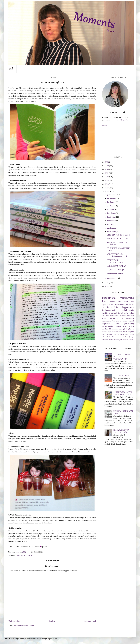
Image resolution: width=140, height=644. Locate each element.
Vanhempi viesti (90, 621)
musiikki (123, 316)
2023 (107, 166)
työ (110, 332)
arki (119, 302)
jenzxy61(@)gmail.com (122, 120)
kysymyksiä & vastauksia (122, 318)
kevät (121, 313)
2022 (107, 169)
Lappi (107, 316)
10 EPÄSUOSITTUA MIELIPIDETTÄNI (121, 431)
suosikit (121, 337)
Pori (113, 321)
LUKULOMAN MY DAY (116, 266)
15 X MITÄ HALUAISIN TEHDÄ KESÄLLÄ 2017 (123, 393)
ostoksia (105, 329)
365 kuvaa (107, 307)
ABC (126, 337)
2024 (107, 162)
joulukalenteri (108, 310)
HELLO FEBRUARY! (115, 274)
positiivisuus (114, 316)
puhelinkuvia (128, 310)
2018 (107, 184)
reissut (114, 313)
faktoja (118, 321)
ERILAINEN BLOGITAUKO (118, 239)
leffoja (132, 334)
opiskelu (24, 555)
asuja (126, 313)
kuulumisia (109, 298)
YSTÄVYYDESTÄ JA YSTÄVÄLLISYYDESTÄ (117, 255)
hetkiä (131, 321)
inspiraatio (106, 324)
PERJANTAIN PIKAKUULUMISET (116, 261)
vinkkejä (30, 555)
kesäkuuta (111, 217)
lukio (18, 555)
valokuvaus (127, 298)
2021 (107, 173)
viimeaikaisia (117, 332)
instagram (119, 340)
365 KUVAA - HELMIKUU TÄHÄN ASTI (117, 243)
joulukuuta (111, 195)
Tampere (125, 321)
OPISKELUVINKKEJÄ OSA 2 (118, 235)
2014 (107, 286)
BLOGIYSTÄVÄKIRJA (115, 270)
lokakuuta (111, 202)
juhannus (117, 326)
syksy (112, 302)
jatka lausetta (107, 334)
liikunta (115, 337)
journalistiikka (108, 326)
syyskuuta (111, 206)
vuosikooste (107, 321)
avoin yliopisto (128, 332)
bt (133, 305)
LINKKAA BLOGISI (121, 376)
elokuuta (111, 209)
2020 (107, 177)
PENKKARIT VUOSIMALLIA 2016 (118, 249)
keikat (104, 318)
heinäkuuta (112, 213)
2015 (107, 283)
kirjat (124, 326)
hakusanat (112, 340)
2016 (107, 192)
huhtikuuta (112, 224)
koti (117, 324)
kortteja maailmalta (121, 334)
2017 (107, 188)
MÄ (11, 69)
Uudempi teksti (14, 621)
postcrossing (129, 324)
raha (125, 340)
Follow (105, 126)
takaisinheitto (107, 337)
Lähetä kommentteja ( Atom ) (24, 626)
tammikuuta (112, 278)
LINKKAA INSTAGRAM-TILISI (123, 412)
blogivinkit (113, 329)
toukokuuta (112, 221)
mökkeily (130, 316)
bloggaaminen (127, 307)
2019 (107, 180)
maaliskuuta (112, 228)
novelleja (130, 326)
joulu (126, 302)
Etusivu (52, 621)
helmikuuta (112, 232)
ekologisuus (130, 340)
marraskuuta (112, 198)
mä (132, 302)
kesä (105, 301)
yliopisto (127, 305)
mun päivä (123, 329)
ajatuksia (106, 305)
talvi (113, 305)
